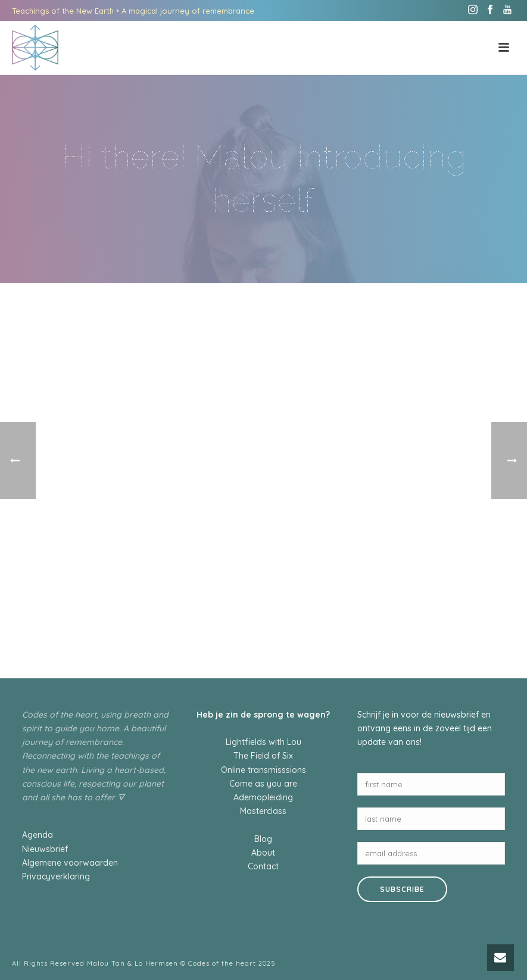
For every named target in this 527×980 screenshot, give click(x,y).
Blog (263, 839)
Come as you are (263, 784)
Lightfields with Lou (263, 742)
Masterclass (263, 811)
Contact (263, 866)
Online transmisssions (263, 770)
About (263, 853)
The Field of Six (263, 756)
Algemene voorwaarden (70, 863)
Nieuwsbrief (45, 849)
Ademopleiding (263, 797)
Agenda (38, 835)
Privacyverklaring (56, 876)
